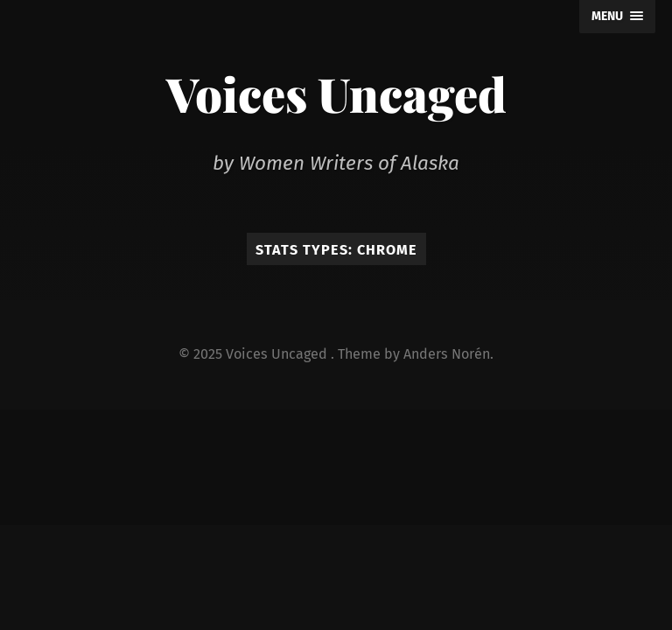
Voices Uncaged (336, 94)
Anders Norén (447, 354)
